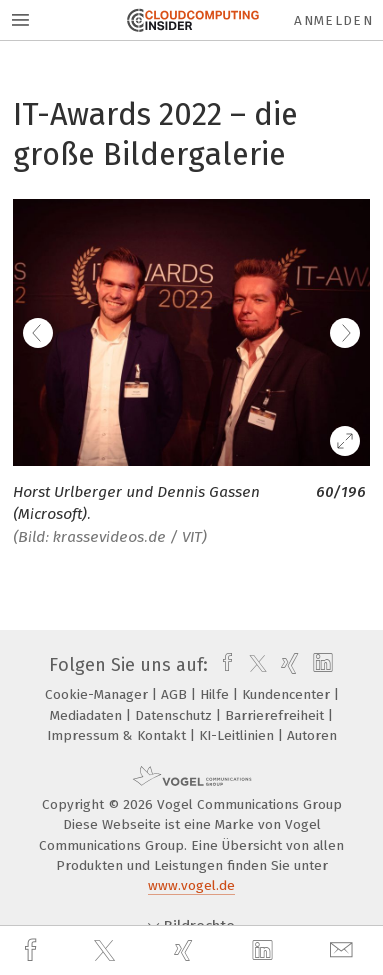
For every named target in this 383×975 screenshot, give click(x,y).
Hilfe (216, 694)
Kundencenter (288, 694)
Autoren (312, 735)
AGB (176, 694)
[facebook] (33, 950)
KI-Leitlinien (238, 735)
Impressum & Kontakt (118, 735)
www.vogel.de (191, 885)
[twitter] (107, 951)
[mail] (344, 950)
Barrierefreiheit (276, 715)
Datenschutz (175, 715)
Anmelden (333, 20)
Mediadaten (88, 715)
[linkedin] (265, 951)
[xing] (186, 950)
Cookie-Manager (98, 694)
